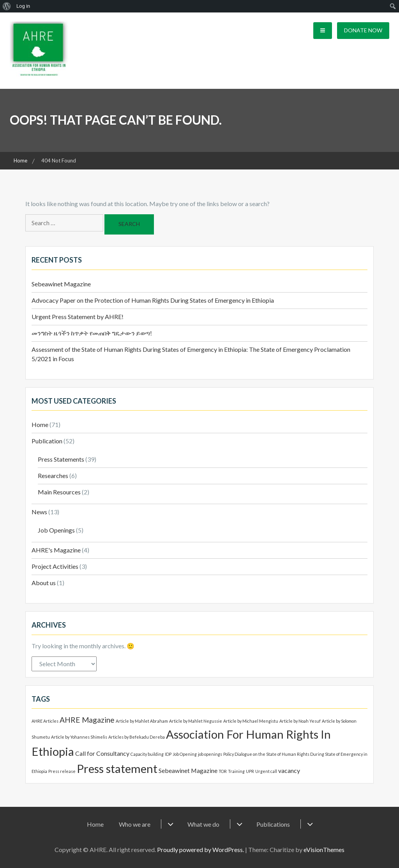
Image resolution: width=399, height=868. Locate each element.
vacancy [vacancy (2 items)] (289, 770)
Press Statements (61, 459)
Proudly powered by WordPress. (200, 849)
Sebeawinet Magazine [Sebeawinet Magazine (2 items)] (188, 770)
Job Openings (56, 530)
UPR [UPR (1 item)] (250, 771)
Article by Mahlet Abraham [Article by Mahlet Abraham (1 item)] (142, 721)
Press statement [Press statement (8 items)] (117, 768)
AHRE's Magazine (56, 550)
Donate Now (363, 30)
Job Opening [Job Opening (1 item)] (185, 754)
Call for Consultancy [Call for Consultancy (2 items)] (102, 753)
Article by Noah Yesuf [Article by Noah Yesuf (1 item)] (300, 721)
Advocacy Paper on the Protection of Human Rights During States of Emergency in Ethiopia (153, 300)
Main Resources (59, 492)
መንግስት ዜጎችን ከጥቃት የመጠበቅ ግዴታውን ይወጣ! (92, 333)
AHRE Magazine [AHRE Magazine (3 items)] (87, 720)
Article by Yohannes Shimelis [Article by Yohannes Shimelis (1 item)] (79, 737)
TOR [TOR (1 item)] (223, 771)
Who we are (135, 824)
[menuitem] (7, 6)
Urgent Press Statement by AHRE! (78, 317)
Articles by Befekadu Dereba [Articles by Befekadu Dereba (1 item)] (137, 737)
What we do (203, 824)
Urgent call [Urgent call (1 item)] (266, 771)
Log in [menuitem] (23, 6)
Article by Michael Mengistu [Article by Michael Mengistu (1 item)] (251, 721)
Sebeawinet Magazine (61, 284)
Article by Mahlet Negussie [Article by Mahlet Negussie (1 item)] (196, 721)
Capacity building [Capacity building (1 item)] (147, 754)
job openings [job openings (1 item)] (210, 754)
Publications (273, 824)
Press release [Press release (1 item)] (62, 771)
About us (44, 583)
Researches (53, 475)
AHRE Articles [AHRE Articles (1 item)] (45, 721)
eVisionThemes (324, 849)
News (39, 512)
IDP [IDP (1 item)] (168, 754)
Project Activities (55, 566)
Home (40, 424)
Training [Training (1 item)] (236, 771)
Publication (47, 441)
